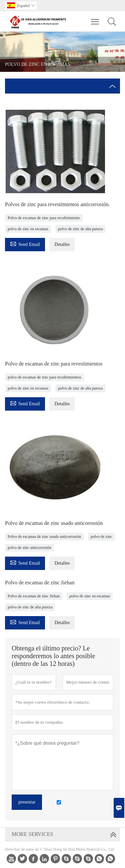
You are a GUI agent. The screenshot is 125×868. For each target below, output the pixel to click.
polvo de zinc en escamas (28, 229)
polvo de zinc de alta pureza (80, 229)
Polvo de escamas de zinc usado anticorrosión (44, 537)
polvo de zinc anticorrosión (29, 548)
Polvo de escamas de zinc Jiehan (34, 596)
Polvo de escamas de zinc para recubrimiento (44, 218)
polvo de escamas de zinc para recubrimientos (44, 377)
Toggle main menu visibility (95, 18)
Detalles (62, 244)
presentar (27, 802)
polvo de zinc (101, 537)
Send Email (25, 243)
